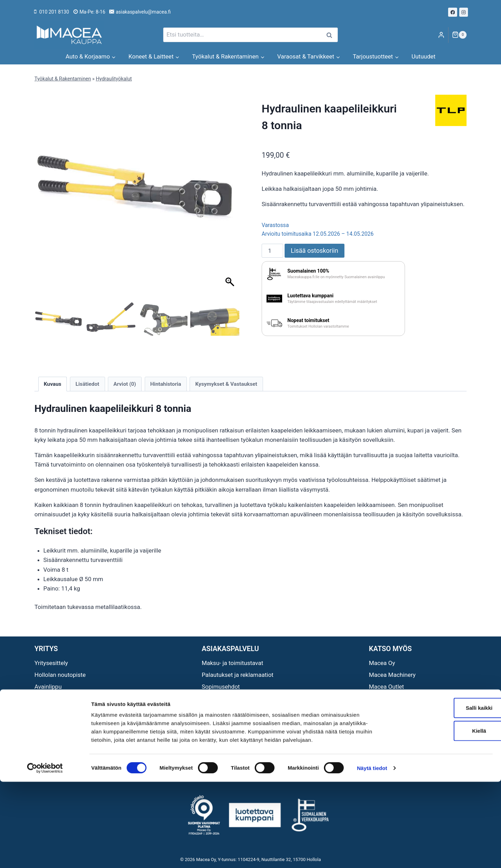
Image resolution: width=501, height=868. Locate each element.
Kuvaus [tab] (53, 384)
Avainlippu (48, 687)
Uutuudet (424, 56)
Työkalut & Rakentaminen (63, 79)
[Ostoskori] (459, 35)
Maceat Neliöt (387, 698)
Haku (331, 35)
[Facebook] (453, 12)
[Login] (441, 35)
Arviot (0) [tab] (125, 384)
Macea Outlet (386, 687)
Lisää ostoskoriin (315, 251)
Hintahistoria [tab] (166, 384)
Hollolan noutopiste (60, 675)
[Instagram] (464, 12)
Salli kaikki (443, 794)
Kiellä (443, 817)
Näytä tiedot (372, 854)
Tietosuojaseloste (225, 698)
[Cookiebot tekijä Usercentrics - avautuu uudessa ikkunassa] (45, 854)
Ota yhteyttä (50, 698)
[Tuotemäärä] (272, 251)
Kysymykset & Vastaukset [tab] (226, 384)
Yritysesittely (51, 663)
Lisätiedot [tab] (87, 384)
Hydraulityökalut (114, 79)
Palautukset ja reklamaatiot (238, 675)
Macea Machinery (392, 675)
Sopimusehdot (221, 687)
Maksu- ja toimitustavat (233, 663)
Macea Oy (382, 663)
